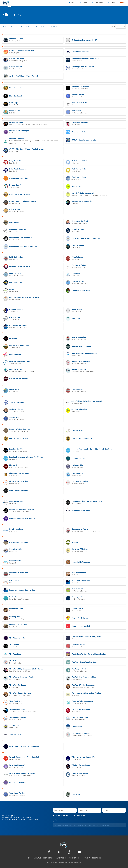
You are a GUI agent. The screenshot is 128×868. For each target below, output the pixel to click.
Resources (97, 858)
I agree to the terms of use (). (69, 815)
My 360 (84, 3)
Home (29, 858)
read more (80, 815)
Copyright (86, 858)
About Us (37, 858)
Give (124, 3)
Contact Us (48, 858)
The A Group (78, 862)
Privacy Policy (91, 825)
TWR (65, 862)
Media (113, 26)
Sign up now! (60, 820)
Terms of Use (101, 825)
